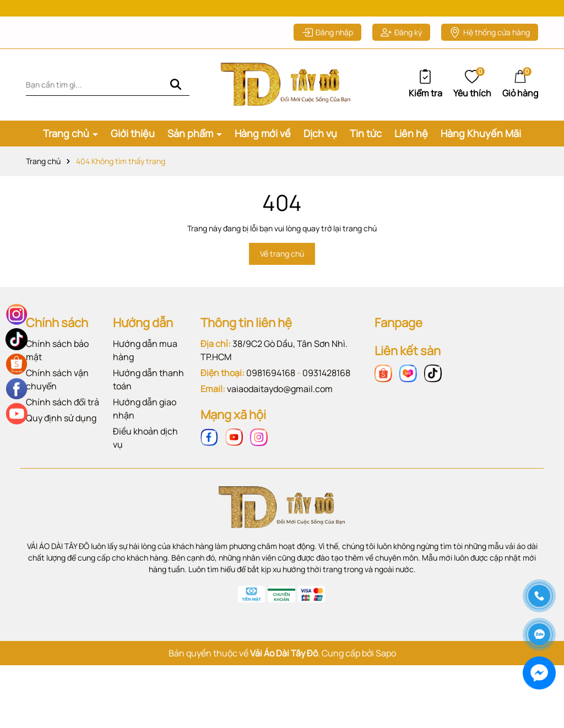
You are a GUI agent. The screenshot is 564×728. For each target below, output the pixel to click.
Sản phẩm (191, 139)
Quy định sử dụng (61, 423)
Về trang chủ (282, 260)
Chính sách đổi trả (63, 408)
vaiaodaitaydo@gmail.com (280, 394)
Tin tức (366, 139)
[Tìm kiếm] (176, 91)
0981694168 (271, 378)
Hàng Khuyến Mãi (481, 139)
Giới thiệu (133, 139)
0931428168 (326, 378)
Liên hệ (411, 139)
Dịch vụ (320, 139)
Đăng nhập (327, 39)
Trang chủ (67, 139)
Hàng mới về (263, 139)
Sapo (386, 659)
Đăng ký (401, 39)
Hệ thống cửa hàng (490, 39)
